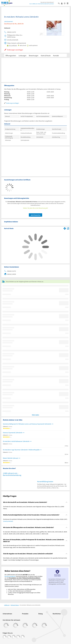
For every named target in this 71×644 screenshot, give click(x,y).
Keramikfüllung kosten (45, 481)
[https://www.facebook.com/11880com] (5, 637)
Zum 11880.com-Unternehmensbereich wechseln (42, 4)
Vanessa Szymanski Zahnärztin (13, 433)
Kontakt (56, 56)
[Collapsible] (67, 502)
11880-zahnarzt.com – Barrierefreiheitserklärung (12, 474)
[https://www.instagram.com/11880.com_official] (9, 637)
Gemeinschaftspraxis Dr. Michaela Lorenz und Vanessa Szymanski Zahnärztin (27, 424)
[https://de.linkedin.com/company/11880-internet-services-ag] (18, 637)
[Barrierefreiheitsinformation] (65, 3)
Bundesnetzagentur (10, 576)
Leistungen (22, 56)
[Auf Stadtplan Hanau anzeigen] (68, 228)
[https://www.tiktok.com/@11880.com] (14, 637)
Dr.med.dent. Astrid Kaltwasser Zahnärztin (16, 441)
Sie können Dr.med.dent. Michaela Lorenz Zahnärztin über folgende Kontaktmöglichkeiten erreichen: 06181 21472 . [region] (35, 520)
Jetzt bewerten (35, 215)
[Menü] (68, 3)
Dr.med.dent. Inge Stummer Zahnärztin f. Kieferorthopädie (21, 450)
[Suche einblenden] (60, 3)
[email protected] (8, 521)
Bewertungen (34, 56)
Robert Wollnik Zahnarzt (11, 458)
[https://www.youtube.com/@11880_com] (23, 637)
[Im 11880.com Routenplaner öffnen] (65, 228)
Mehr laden (35, 415)
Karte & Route (46, 56)
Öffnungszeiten (11, 56)
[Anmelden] (62, 3)
